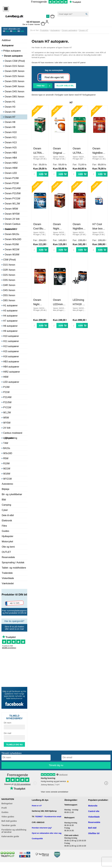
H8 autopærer (10, 326)
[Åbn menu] (6, 9)
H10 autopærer (11, 336)
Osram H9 (10, 127)
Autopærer (8, 45)
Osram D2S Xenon (14, 76)
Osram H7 (10, 117)
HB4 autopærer (11, 367)
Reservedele (8, 557)
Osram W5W (11, 209)
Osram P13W (12, 178)
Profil (4, 808)
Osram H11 (11, 137)
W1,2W (7, 413)
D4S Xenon (9, 290)
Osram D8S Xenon (14, 97)
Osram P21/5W (13, 193)
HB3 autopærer (11, 362)
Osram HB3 (11, 153)
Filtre (4, 526)
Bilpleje (6, 489)
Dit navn (8, 723)
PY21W (7, 407)
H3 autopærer (10, 311)
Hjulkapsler (8, 536)
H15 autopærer (11, 351)
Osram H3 (10, 107)
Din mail (8, 733)
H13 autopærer (11, 346)
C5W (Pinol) (9, 260)
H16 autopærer (11, 356)
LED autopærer (11, 382)
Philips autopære (12, 51)
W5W (6, 418)
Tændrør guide (9, 825)
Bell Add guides (9, 821)
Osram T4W (11, 229)
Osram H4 (10, 112)
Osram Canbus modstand (13, 225)
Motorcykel (7, 542)
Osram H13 (11, 142)
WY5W (7, 423)
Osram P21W (12, 183)
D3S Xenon (9, 280)
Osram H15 (11, 148)
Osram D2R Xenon (15, 71)
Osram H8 (10, 122)
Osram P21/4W (13, 188)
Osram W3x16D (13, 239)
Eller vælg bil (65, 86)
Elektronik (7, 521)
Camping (6, 505)
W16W (7, 474)
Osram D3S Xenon (14, 81)
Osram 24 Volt (12, 219)
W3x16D (8, 453)
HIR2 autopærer (12, 372)
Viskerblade (8, 578)
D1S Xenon (9, 265)
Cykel (5, 510)
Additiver (6, 40)
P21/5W (7, 402)
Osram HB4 (11, 158)
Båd (4, 500)
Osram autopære (13, 56)
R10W (6, 463)
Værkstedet (8, 583)
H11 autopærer (11, 341)
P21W (6, 392)
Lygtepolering (10, 438)
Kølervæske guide (10, 836)
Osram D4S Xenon (14, 92)
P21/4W (7, 397)
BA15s (7, 448)
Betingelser (7, 804)
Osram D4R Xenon (15, 86)
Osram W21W (12, 249)
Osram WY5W (12, 214)
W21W (7, 469)
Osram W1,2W (12, 204)
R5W (6, 458)
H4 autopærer (10, 316)
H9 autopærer (10, 331)
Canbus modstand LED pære (13, 433)
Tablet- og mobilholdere (14, 568)
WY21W (8, 479)
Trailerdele (7, 573)
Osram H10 (11, 132)
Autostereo (7, 484)
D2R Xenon (9, 270)
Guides (5, 531)
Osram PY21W (12, 199)
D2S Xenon (9, 275)
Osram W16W (12, 255)
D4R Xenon (9, 285)
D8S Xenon (9, 300)
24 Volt (7, 428)
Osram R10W (12, 244)
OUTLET (6, 552)
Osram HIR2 (11, 163)
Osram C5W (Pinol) (15, 61)
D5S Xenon (9, 295)
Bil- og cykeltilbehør (12, 494)
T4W (6, 443)
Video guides (8, 817)
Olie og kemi (8, 547)
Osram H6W (11, 168)
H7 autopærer (10, 321)
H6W (6, 377)
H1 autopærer (10, 306)
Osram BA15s (12, 234)
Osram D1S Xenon (14, 66)
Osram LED (11, 173)
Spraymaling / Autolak (13, 562)
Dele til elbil (8, 515)
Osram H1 (10, 102)
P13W (6, 387)
